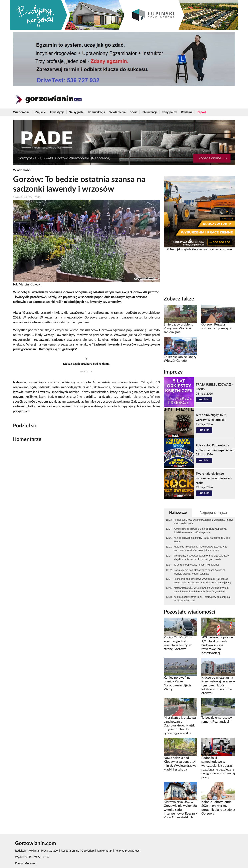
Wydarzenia (117, 112)
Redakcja (21, 851)
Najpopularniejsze (214, 512)
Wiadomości (22, 112)
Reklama (187, 112)
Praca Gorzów (50, 851)
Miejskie (40, 112)
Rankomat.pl (105, 851)
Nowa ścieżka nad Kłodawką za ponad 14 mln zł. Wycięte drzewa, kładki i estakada (200, 572)
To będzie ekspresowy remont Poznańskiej (196, 565)
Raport (202, 112)
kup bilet (204, 400)
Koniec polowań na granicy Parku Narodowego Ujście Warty (202, 540)
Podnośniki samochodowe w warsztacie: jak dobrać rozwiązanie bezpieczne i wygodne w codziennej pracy (203, 581)
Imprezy (173, 372)
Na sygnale (76, 112)
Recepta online (70, 851)
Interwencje (150, 112)
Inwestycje (57, 112)
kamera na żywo (222, 249)
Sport (134, 112)
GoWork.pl (88, 851)
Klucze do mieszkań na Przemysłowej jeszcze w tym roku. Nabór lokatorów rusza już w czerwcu (201, 549)
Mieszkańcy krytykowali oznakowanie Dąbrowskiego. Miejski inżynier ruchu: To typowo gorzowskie (202, 558)
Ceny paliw (169, 112)
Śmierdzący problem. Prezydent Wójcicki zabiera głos (178, 328)
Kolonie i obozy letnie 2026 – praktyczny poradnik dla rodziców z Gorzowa (202, 599)
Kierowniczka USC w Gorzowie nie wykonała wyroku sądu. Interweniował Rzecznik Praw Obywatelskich (201, 590)
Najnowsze (178, 513)
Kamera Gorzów (25, 864)
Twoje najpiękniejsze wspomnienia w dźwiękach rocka (214, 478)
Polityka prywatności (127, 851)
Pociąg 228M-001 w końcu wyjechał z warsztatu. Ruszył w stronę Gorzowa (203, 522)
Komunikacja (96, 112)
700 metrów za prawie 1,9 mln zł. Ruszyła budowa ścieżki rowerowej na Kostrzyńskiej (200, 531)
